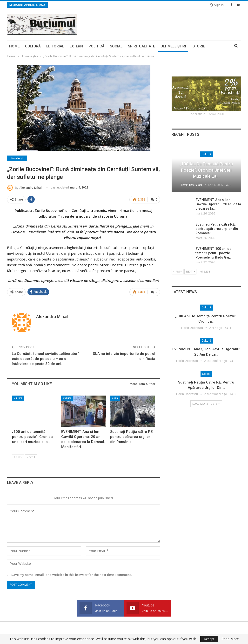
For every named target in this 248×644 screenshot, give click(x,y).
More (215, 46)
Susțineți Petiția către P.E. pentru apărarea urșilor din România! (217, 229)
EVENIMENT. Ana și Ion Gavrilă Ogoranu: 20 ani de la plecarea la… (218, 204)
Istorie (198, 46)
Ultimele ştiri (173, 46)
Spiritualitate (141, 46)
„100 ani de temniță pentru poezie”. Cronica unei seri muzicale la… (206, 170)
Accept (209, 639)
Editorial (55, 46)
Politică (96, 46)
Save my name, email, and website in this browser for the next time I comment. (71, 575)
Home (14, 46)
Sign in (217, 5)
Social (116, 46)
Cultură (33, 46)
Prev (18, 457)
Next (31, 457)
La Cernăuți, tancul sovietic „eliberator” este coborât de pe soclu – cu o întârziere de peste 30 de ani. (45, 359)
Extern (76, 46)
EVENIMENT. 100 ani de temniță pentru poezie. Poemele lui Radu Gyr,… (214, 253)
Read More (230, 639)
